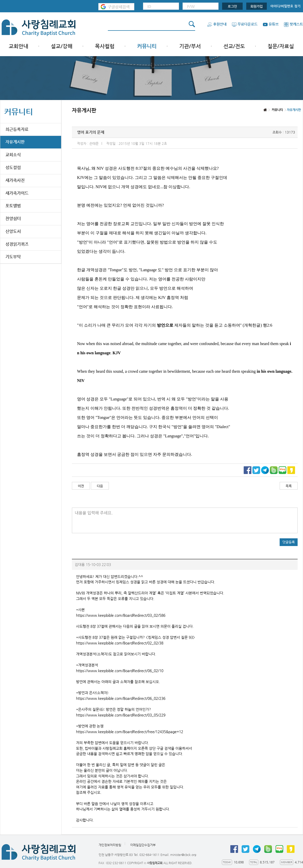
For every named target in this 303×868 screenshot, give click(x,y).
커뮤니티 (147, 46)
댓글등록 (289, 542)
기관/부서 (190, 46)
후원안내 (217, 24)
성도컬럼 (13, 168)
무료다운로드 (245, 24)
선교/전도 (234, 46)
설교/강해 (62, 46)
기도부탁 (13, 257)
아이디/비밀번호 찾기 (285, 6)
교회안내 (18, 46)
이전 (81, 486)
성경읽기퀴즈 (17, 244)
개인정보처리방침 (110, 845)
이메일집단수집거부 (143, 845)
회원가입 (257, 6)
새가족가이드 (17, 193)
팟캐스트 (293, 24)
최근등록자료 (17, 129)
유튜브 (271, 24)
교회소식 (13, 155)
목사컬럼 (105, 46)
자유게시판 (15, 142)
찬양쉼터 (13, 219)
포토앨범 (13, 206)
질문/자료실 (281, 46)
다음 (100, 486)
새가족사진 (15, 180)
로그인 (232, 6)
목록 (289, 486)
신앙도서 (13, 231)
